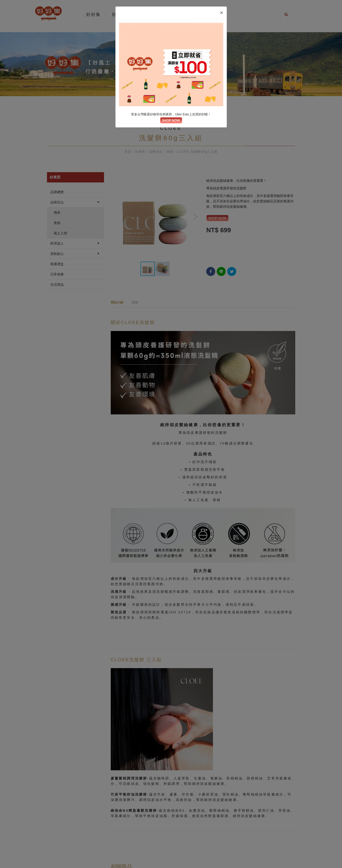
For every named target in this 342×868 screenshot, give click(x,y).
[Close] (221, 13)
